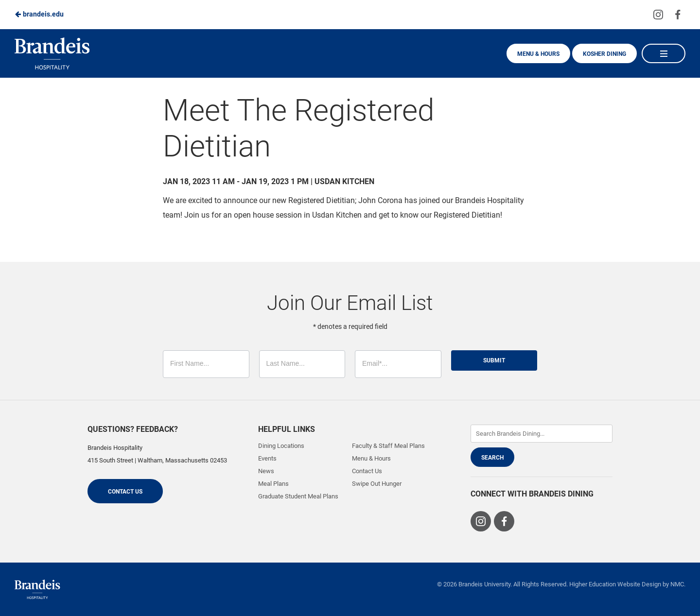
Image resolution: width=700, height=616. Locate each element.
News (266, 471)
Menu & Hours (538, 54)
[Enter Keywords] (542, 434)
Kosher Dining (604, 54)
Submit (494, 360)
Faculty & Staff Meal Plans (388, 446)
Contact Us (125, 492)
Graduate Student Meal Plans (298, 496)
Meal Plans (273, 484)
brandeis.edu (39, 14)
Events (267, 458)
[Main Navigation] (664, 53)
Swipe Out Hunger (377, 484)
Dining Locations (281, 446)
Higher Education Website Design (615, 584)
